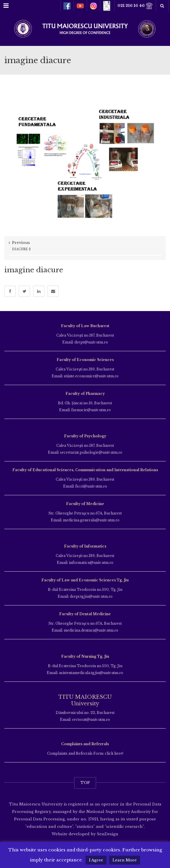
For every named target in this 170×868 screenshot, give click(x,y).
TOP (85, 783)
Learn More (125, 860)
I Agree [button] (96, 860)
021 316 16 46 (135, 6)
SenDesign (107, 834)
